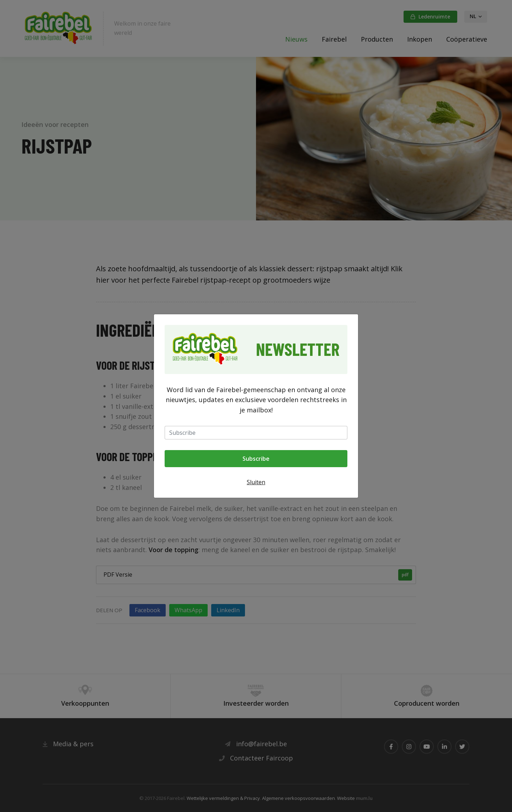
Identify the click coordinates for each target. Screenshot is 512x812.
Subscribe (256, 459)
